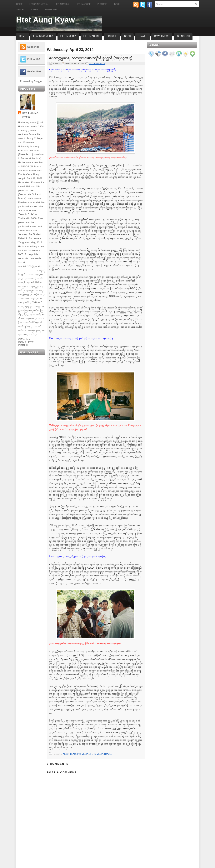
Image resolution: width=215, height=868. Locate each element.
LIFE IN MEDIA (96, 754)
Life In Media (68, 36)
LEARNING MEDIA (79, 754)
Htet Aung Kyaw (45, 20)
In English (51, 9)
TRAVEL (108, 754)
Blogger (38, 81)
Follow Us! (34, 59)
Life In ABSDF (91, 36)
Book (117, 4)
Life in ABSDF (83, 4)
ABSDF (66, 754)
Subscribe (33, 47)
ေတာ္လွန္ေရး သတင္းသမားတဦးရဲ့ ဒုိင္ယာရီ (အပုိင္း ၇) (91, 58)
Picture (112, 36)
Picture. (102, 4)
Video (34, 9)
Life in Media (62, 4)
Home (19, 4)
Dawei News (162, 36)
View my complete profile (26, 342)
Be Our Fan (34, 71)
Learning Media (38, 4)
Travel (20, 9)
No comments (97, 63)
